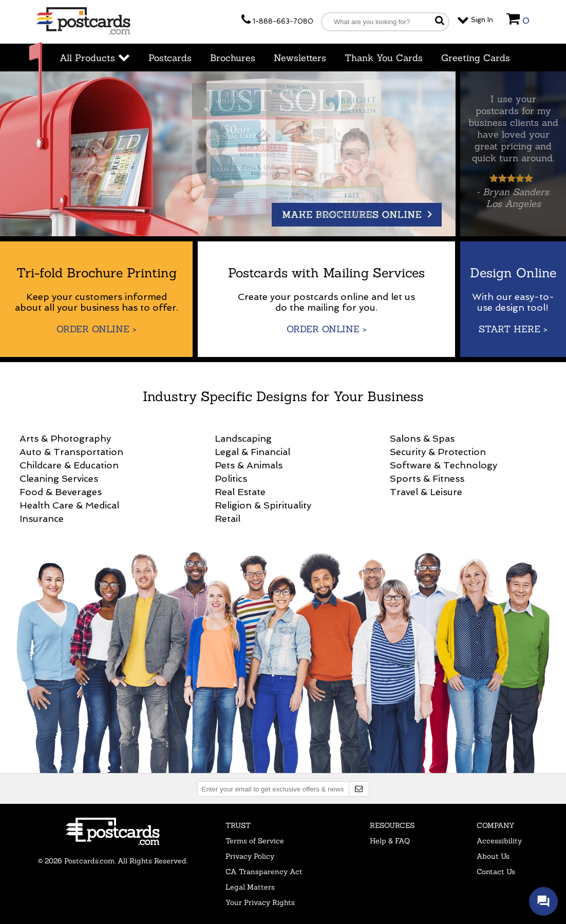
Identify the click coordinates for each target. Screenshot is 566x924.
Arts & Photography (65, 438)
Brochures (233, 58)
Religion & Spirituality (263, 505)
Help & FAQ (390, 841)
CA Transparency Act (264, 872)
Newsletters (300, 58)
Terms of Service (255, 841)
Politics (231, 478)
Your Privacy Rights (260, 902)
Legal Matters (250, 887)
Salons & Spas (422, 438)
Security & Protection (438, 452)
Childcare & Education (69, 465)
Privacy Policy (250, 856)
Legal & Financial (252, 452)
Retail (228, 518)
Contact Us (496, 872)
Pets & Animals (249, 465)
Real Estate (240, 492)
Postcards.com (113, 832)
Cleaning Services (59, 478)
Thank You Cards (384, 58)
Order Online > (97, 329)
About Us (493, 856)
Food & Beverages (61, 492)
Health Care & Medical (69, 505)
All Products (95, 58)
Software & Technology (444, 465)
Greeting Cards (476, 58)
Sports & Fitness (427, 478)
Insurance (42, 518)
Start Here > (513, 329)
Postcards (170, 58)
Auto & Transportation (71, 452)
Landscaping (243, 438)
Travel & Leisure (426, 492)
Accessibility (499, 841)
